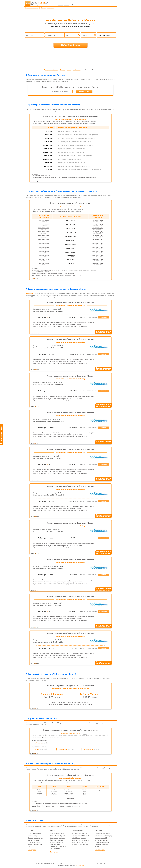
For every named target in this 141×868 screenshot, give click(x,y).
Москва (53, 834)
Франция (31, 840)
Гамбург (97, 840)
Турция (36, 844)
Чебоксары (38, 743)
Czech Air (82, 844)
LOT (73, 834)
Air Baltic (84, 840)
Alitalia (78, 842)
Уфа (103, 844)
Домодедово (63, 749)
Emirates (75, 844)
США (29, 847)
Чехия (34, 834)
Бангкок (56, 838)
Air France (77, 838)
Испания (31, 836)
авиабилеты (54, 3)
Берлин (53, 849)
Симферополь (55, 847)
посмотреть (44, 220)
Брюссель (106, 842)
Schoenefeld (106, 834)
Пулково (97, 836)
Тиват (64, 847)
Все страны (32, 850)
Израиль (39, 834)
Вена (58, 844)
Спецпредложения (47, 8)
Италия (40, 844)
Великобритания (33, 838)
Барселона (58, 834)
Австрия (36, 836)
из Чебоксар (77, 70)
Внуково (37, 749)
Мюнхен (60, 840)
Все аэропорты (100, 850)
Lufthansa (83, 842)
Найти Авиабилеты (70, 45)
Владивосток (99, 834)
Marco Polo (104, 838)
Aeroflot (75, 836)
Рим (60, 838)
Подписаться (84, 91)
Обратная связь (80, 865)
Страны (62, 70)
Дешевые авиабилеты (51, 70)
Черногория (32, 842)
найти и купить (104, 317)
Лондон (53, 836)
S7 (78, 844)
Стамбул (53, 842)
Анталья (58, 849)
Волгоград (108, 836)
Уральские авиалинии (82, 834)
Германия (39, 842)
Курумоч (97, 847)
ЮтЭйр (79, 840)
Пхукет (58, 842)
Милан (57, 836)
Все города (54, 852)
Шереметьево (89, 749)
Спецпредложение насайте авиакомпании (103, 332)
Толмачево (98, 844)
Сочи (61, 847)
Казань (106, 844)
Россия (69, 70)
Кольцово (98, 838)
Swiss (87, 844)
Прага (55, 840)
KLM (83, 836)
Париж (62, 836)
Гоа (63, 834)
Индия (40, 838)
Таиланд (36, 840)
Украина (31, 844)
